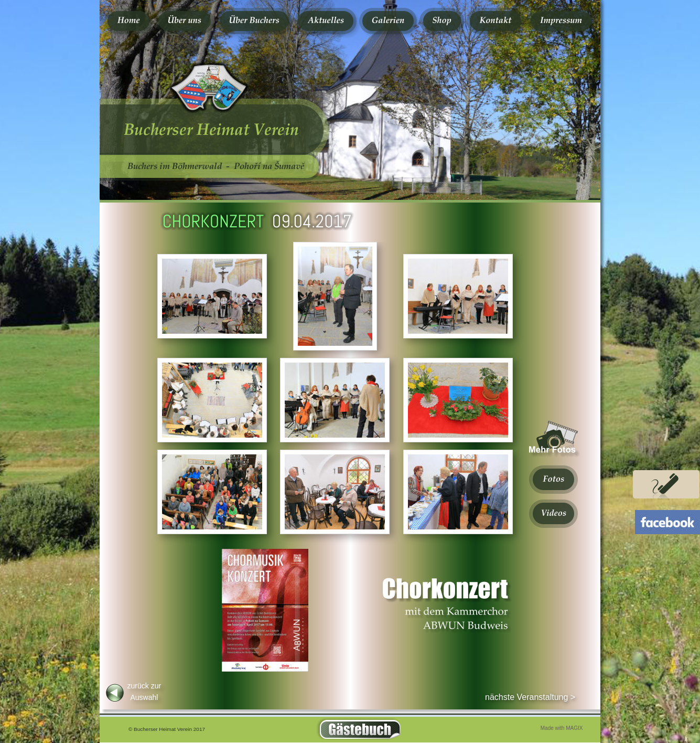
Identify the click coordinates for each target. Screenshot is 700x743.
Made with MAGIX (562, 728)
